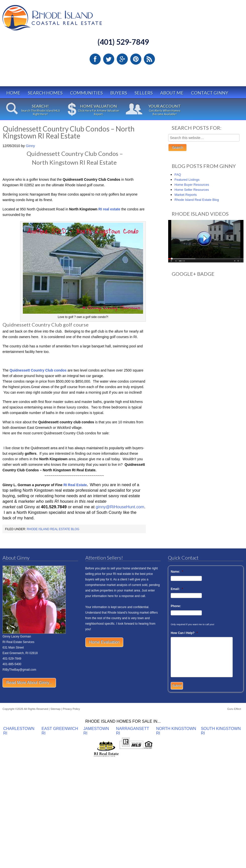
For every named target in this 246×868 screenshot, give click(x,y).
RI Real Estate (75, 485)
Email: (177, 589)
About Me (172, 93)
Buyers (119, 93)
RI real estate (109, 209)
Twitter (109, 59)
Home (13, 93)
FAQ (178, 175)
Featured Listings (187, 180)
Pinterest (136, 59)
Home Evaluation (104, 642)
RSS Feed (149, 59)
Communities (86, 93)
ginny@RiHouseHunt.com (120, 507)
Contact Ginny (210, 93)
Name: (177, 572)
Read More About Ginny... (29, 683)
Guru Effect (234, 709)
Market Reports (186, 195)
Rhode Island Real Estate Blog (53, 529)
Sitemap (55, 709)
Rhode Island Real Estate (63, 20)
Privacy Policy (71, 709)
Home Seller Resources (192, 190)
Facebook (95, 59)
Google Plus (122, 59)
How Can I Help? (184, 633)
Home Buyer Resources (192, 185)
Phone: (176, 606)
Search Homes (45, 93)
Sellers (144, 93)
